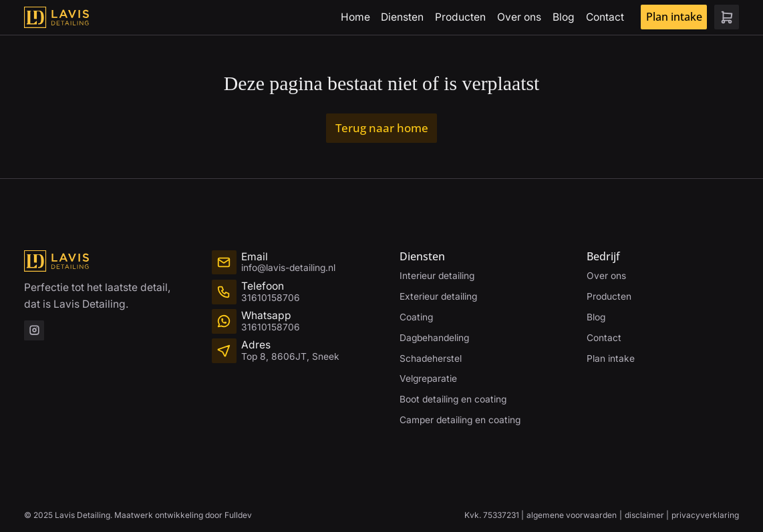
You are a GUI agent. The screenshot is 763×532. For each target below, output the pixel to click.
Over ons (519, 17)
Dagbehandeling (434, 338)
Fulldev (238, 515)
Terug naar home (382, 127)
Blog (564, 17)
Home (355, 17)
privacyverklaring (705, 515)
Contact (605, 17)
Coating (416, 317)
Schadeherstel (431, 358)
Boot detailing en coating (453, 399)
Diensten (402, 17)
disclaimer (644, 515)
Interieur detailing (437, 276)
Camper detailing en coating (460, 420)
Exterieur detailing (438, 296)
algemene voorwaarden (572, 515)
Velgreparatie (428, 378)
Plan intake (674, 17)
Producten (460, 17)
